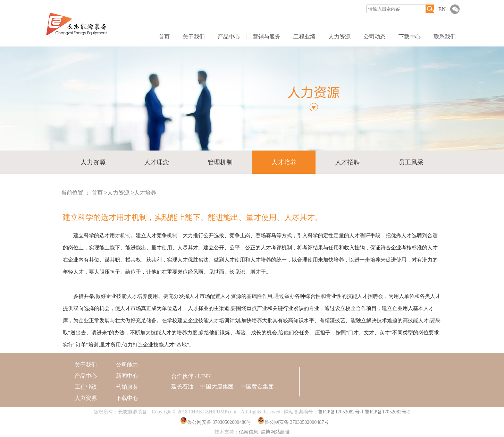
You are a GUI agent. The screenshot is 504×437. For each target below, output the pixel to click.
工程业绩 (304, 37)
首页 (164, 37)
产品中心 (229, 37)
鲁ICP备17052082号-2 (388, 412)
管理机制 (220, 162)
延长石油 (182, 387)
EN (442, 9)
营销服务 (127, 387)
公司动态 (375, 37)
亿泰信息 (249, 432)
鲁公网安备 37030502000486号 (219, 422)
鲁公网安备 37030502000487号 (297, 422)
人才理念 (157, 162)
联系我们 (445, 37)
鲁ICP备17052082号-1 (341, 412)
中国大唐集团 (217, 387)
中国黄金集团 (257, 387)
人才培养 (284, 162)
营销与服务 (267, 37)
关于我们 (194, 37)
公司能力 (127, 365)
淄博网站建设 (275, 432)
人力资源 (339, 37)
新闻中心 (127, 376)
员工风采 (411, 162)
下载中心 (410, 37)
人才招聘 (347, 162)
